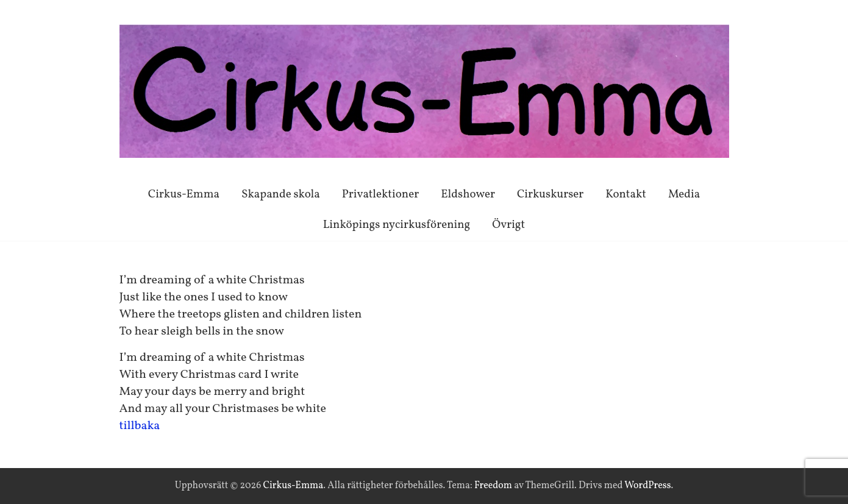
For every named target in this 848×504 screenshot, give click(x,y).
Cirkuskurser (550, 194)
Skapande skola (281, 194)
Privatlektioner (380, 194)
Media (684, 194)
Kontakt (626, 194)
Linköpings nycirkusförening (397, 225)
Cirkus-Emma (184, 194)
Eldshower (468, 194)
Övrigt (508, 225)
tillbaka (140, 426)
